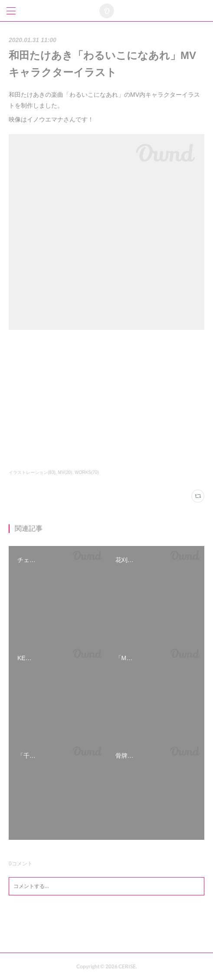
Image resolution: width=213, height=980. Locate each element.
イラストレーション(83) (32, 472)
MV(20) (65, 472)
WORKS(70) (87, 472)
